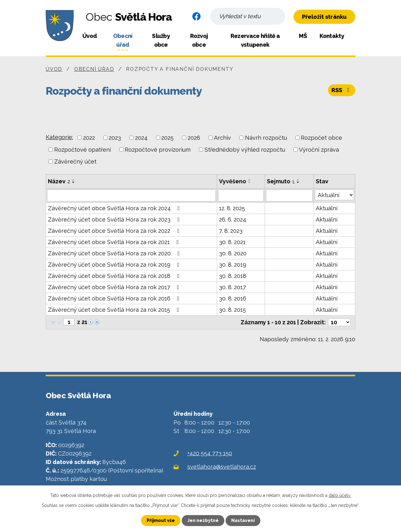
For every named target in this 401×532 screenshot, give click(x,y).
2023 (115, 138)
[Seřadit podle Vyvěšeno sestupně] (250, 182)
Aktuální (327, 208)
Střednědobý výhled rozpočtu (245, 150)
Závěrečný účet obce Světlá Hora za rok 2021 (115, 242)
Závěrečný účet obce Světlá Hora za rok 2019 (115, 265)
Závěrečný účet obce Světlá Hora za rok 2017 (115, 287)
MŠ (303, 36)
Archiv (222, 138)
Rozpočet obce (321, 138)
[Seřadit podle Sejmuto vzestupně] (298, 180)
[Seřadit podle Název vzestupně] (74, 180)
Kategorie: (59, 137)
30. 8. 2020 (233, 253)
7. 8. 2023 (231, 231)
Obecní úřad (123, 40)
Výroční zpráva (319, 150)
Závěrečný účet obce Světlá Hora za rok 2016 (115, 298)
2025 (167, 138)
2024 (141, 138)
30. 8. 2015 (232, 310)
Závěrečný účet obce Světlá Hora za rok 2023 (115, 219)
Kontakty (332, 36)
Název (59, 181)
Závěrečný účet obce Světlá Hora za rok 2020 (115, 253)
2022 (89, 138)
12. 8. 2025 (232, 208)
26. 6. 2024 (233, 219)
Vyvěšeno (233, 181)
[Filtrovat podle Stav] (334, 195)
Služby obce (161, 40)
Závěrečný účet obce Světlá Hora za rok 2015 (115, 310)
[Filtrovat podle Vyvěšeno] (241, 196)
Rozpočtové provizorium (158, 150)
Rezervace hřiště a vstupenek (255, 40)
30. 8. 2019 (233, 265)
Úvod (90, 36)
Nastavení (243, 520)
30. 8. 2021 (232, 242)
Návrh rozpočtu (266, 138)
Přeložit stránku (324, 17)
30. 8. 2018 (233, 276)
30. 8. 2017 (232, 287)
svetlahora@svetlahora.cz (222, 467)
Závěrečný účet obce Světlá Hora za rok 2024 (115, 208)
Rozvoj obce (199, 40)
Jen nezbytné (203, 520)
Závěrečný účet (75, 162)
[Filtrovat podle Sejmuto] (289, 196)
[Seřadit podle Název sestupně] (74, 182)
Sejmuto (281, 181)
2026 (194, 138)
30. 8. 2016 (233, 298)
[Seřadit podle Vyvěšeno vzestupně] (250, 180)
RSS (342, 90)
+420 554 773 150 (210, 453)
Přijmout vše (161, 520)
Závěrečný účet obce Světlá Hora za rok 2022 (115, 231)
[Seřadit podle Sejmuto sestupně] (298, 182)
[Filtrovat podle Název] (131, 196)
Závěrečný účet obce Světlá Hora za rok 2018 (115, 276)
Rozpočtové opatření (83, 150)
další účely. (340, 495)
